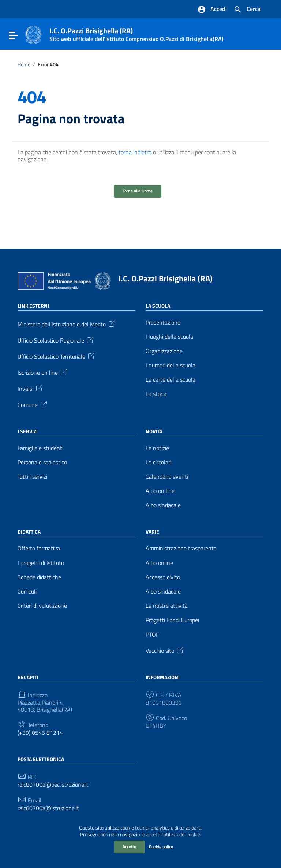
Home (24, 64)
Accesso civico (163, 577)
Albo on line (160, 491)
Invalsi (31, 388)
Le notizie (157, 448)
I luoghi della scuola (169, 337)
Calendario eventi (167, 477)
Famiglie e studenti (40, 448)
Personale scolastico (42, 462)
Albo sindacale (163, 505)
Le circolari (158, 462)
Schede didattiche (39, 577)
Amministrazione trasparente (181, 548)
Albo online (159, 563)
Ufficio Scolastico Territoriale (57, 356)
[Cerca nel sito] (247, 10)
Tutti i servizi (32, 477)
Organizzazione (164, 351)
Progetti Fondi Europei (172, 620)
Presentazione (163, 323)
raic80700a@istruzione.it (48, 808)
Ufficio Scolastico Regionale (56, 340)
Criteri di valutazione (42, 606)
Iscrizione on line (43, 372)
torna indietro (135, 152)
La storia (156, 394)
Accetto (129, 847)
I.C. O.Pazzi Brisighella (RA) (166, 278)
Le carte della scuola (171, 380)
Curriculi (27, 592)
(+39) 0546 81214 (40, 733)
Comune (33, 404)
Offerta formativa (39, 548)
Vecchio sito (165, 650)
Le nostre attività (167, 606)
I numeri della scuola (171, 365)
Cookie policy (161, 847)
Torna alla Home (138, 191)
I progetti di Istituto (41, 563)
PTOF (152, 635)
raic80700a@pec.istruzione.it (53, 785)
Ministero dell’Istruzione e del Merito (67, 323)
